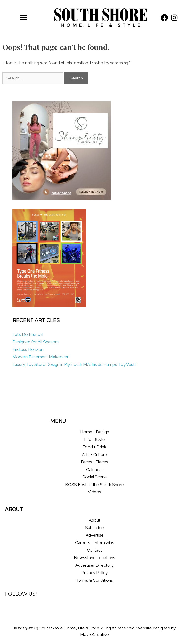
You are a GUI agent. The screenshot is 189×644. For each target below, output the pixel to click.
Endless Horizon (28, 349)
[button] (164, 18)
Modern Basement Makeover (40, 357)
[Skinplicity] (62, 198)
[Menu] (24, 18)
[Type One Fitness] (49, 306)
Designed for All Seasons (36, 342)
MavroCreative (94, 634)
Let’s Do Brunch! (28, 334)
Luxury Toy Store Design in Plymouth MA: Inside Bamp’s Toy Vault (74, 364)
